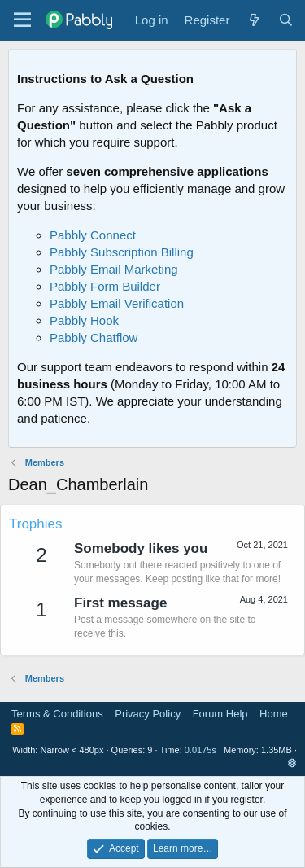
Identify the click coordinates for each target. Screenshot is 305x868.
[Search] (286, 20)
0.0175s (200, 750)
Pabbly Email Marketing (114, 269)
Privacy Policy (148, 714)
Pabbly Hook (84, 320)
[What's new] (253, 20)
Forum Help (220, 714)
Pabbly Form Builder (105, 286)
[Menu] (22, 20)
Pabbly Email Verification (117, 303)
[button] (292, 763)
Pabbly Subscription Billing (122, 252)
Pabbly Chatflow (94, 338)
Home (274, 714)
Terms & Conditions (57, 714)
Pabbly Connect (93, 235)
